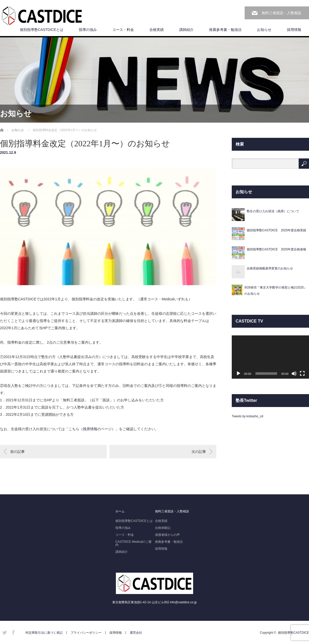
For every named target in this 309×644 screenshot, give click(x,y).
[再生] (238, 374)
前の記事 (18, 452)
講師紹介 (186, 30)
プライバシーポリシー (86, 633)
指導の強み (88, 30)
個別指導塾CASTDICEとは (42, 30)
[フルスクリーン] (302, 374)
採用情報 (294, 30)
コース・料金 (123, 30)
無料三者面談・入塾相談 (281, 13)
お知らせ (264, 30)
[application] (270, 357)
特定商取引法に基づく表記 (44, 633)
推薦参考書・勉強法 (225, 30)
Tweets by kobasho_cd (247, 416)
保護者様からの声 (167, 535)
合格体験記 (163, 528)
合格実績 (157, 30)
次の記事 (199, 452)
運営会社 (136, 633)
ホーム (120, 511)
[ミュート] (294, 374)
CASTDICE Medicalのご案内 (134, 543)
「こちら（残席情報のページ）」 (92, 429)
